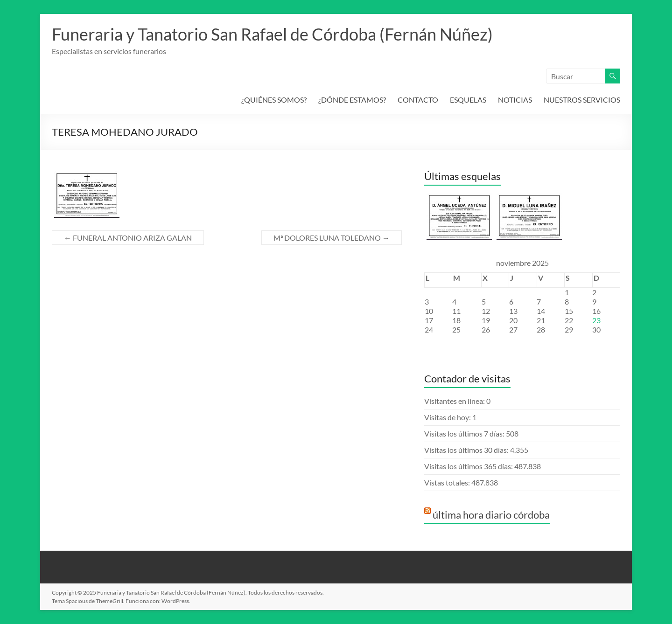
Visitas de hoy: (448, 417)
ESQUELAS (468, 100)
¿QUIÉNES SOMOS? (274, 100)
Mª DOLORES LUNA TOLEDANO (332, 238)
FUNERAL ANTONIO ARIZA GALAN (128, 238)
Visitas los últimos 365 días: (469, 466)
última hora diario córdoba (491, 515)
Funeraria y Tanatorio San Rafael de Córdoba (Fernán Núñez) (272, 34)
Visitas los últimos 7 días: (465, 433)
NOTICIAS (515, 100)
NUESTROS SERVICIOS (582, 100)
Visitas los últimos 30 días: (467, 450)
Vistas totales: (448, 482)
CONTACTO (418, 100)
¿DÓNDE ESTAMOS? (352, 100)
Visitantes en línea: (455, 401)
